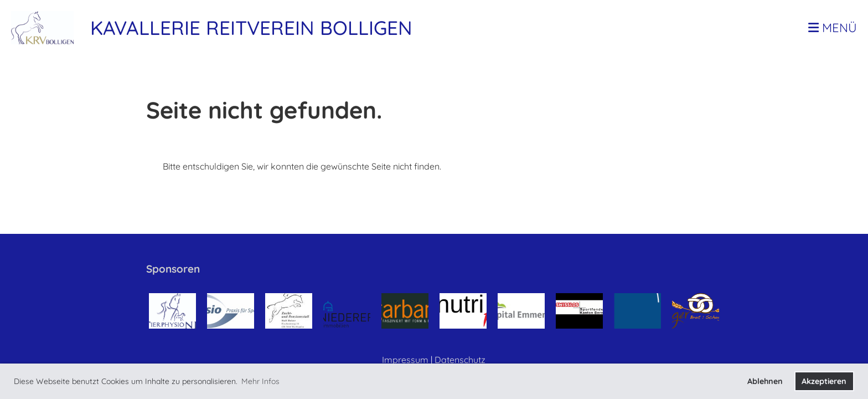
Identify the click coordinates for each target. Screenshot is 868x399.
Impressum (405, 360)
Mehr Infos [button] (260, 381)
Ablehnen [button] (765, 381)
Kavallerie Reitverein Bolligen (251, 28)
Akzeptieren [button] (824, 381)
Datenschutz (460, 360)
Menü (833, 28)
